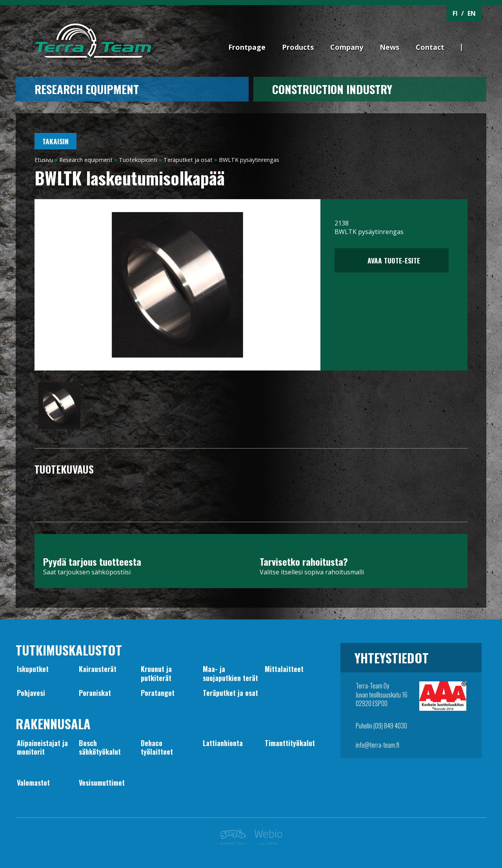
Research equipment (87, 89)
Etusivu (44, 160)
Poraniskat (95, 693)
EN (472, 13)
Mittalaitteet (284, 669)
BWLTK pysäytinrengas (249, 160)
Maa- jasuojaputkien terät (230, 673)
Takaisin (55, 141)
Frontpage (247, 47)
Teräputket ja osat (188, 160)
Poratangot (158, 693)
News (389, 47)
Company (347, 47)
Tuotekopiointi (138, 160)
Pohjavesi (31, 693)
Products (298, 47)
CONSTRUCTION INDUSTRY (332, 89)
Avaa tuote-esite (392, 260)
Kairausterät (98, 669)
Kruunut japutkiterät (156, 673)
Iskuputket (33, 669)
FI (455, 13)
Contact (430, 47)
